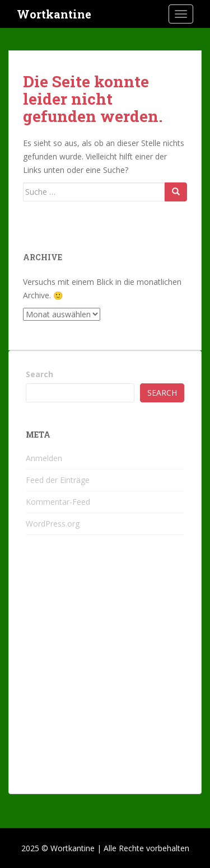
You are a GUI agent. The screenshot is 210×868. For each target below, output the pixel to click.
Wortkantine (54, 14)
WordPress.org (53, 524)
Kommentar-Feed (58, 502)
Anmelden (44, 458)
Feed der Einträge (58, 480)
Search (39, 374)
